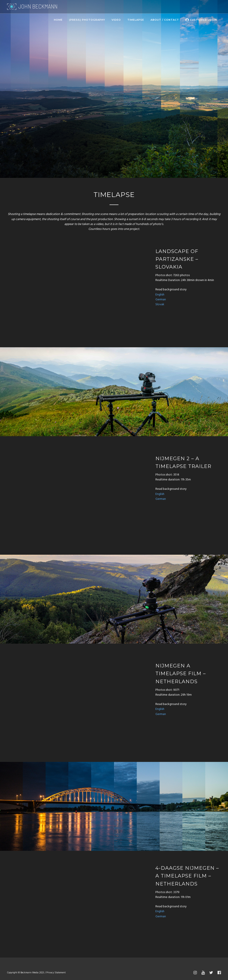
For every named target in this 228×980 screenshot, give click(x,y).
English (160, 295)
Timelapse (136, 20)
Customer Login (201, 20)
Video (116, 20)
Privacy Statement (56, 973)
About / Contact (165, 20)
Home (58, 20)
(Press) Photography (87, 20)
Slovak (160, 304)
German (161, 300)
